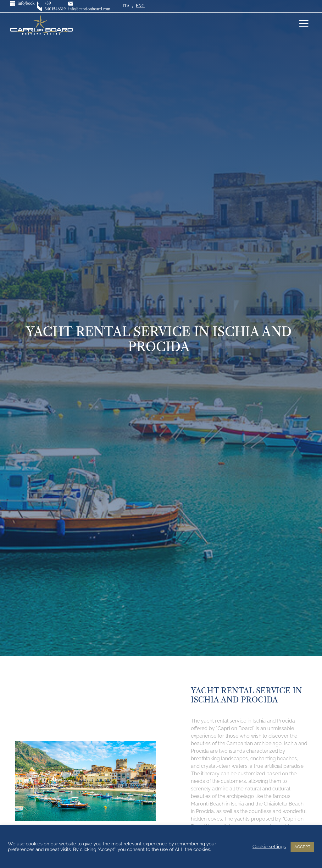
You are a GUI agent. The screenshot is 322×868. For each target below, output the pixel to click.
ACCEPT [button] (302, 847)
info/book (20, 3)
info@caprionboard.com (89, 6)
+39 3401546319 (49, 6)
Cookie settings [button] (269, 846)
